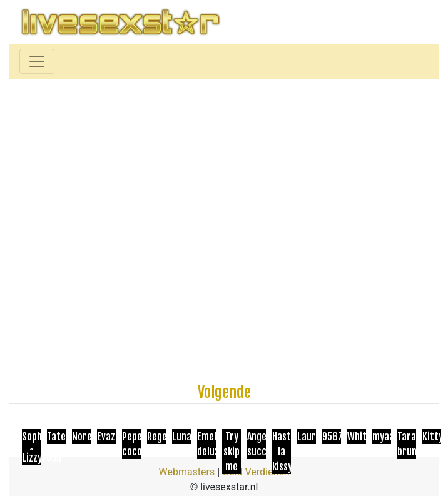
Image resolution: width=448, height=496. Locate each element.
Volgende (224, 392)
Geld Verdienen (256, 472)
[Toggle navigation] (37, 61)
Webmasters (186, 472)
